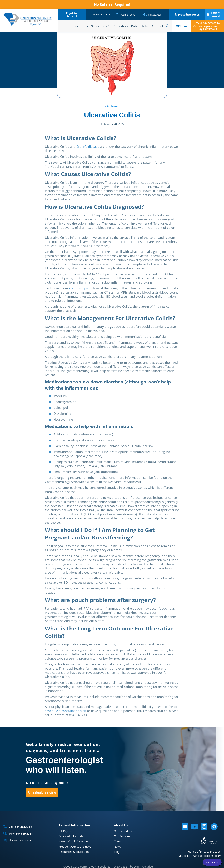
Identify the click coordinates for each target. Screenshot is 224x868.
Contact (157, 26)
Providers (121, 26)
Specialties (101, 26)
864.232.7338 (155, 15)
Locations (81, 26)
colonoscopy (79, 288)
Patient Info (140, 26)
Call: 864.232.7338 (20, 827)
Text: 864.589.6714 (21, 834)
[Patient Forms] (117, 14)
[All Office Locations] (5, 840)
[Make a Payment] (89, 14)
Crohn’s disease (88, 147)
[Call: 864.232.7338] (5, 827)
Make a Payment (102, 14)
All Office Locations (20, 840)
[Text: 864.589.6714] (5, 834)
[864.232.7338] (145, 14)
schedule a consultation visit (66, 711)
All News (112, 106)
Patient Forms (128, 15)
